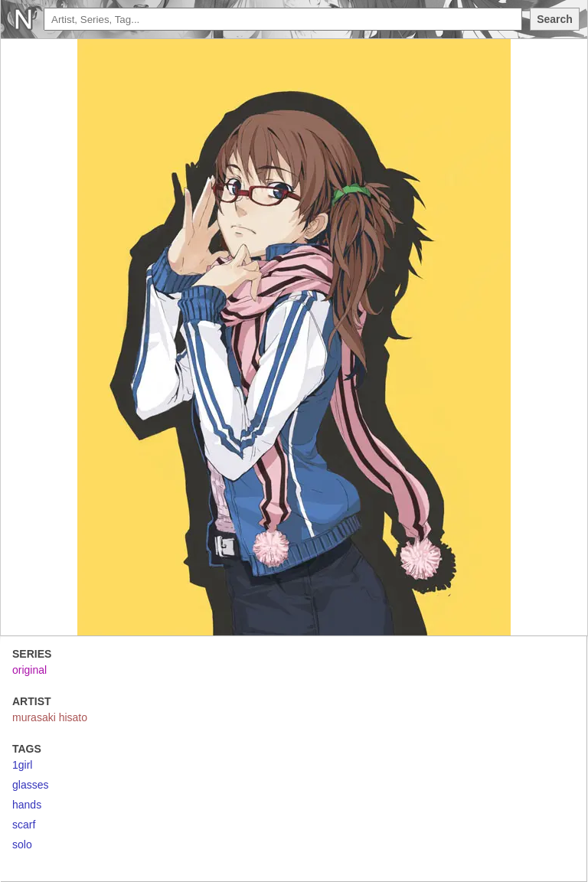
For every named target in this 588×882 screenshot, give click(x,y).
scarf (24, 825)
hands (27, 805)
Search (555, 19)
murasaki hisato (50, 717)
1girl (22, 765)
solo (22, 844)
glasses (30, 785)
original (29, 670)
